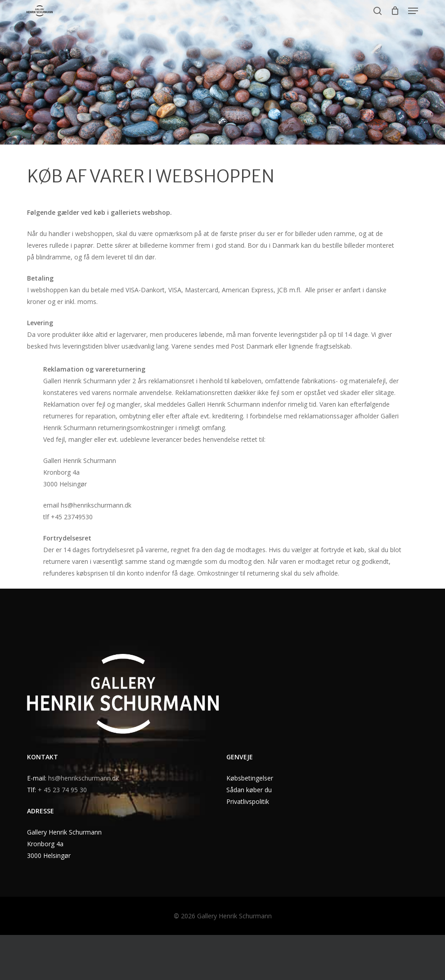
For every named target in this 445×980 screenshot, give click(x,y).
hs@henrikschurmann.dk (83, 778)
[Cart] (395, 11)
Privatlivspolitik (248, 801)
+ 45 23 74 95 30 (62, 790)
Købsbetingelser (250, 778)
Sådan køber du (249, 790)
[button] (413, 11)
